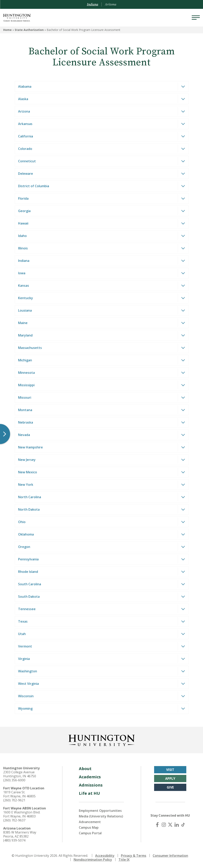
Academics (90, 777)
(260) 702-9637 (14, 820)
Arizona (111, 4)
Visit (170, 770)
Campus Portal (90, 833)
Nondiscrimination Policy (93, 860)
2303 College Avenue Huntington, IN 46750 (20, 774)
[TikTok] (183, 825)
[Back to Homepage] (102, 740)
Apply (170, 779)
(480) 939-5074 (14, 840)
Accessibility (105, 856)
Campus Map (89, 827)
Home (7, 30)
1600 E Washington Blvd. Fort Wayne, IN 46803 (22, 814)
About (85, 769)
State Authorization (29, 30)
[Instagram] (164, 825)
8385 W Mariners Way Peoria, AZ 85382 (20, 834)
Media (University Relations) (101, 816)
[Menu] (196, 18)
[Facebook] (157, 825)
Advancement (90, 822)
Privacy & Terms (134, 856)
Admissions (91, 785)
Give (170, 787)
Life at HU (89, 793)
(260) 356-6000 (14, 780)
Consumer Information (170, 856)
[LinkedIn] (177, 825)
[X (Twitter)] (170, 825)
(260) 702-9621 (14, 800)
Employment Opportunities (100, 811)
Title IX (124, 860)
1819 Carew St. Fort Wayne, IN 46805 (19, 794)
